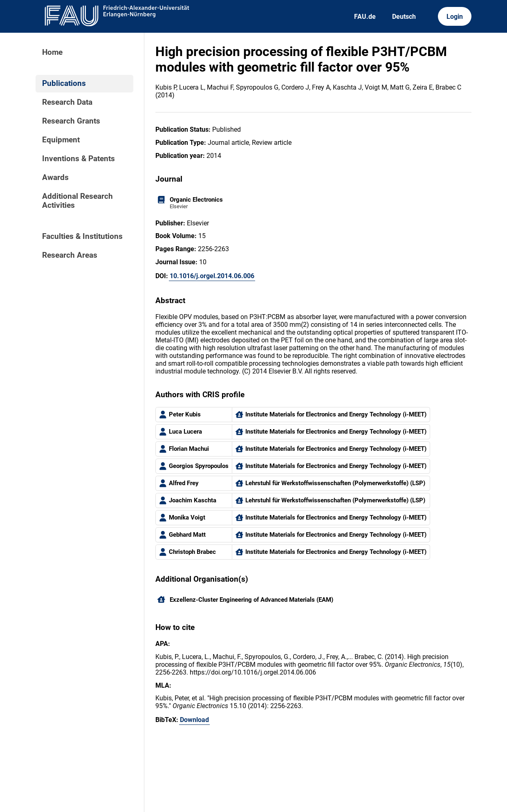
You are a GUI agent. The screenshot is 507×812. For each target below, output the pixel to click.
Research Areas (70, 255)
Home (52, 52)
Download (194, 720)
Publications (64, 83)
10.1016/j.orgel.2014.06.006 (212, 276)
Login (455, 17)
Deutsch (404, 17)
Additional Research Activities (77, 201)
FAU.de (365, 17)
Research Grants (71, 121)
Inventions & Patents (79, 159)
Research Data (67, 102)
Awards (55, 178)
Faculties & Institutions (82, 236)
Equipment (61, 140)
